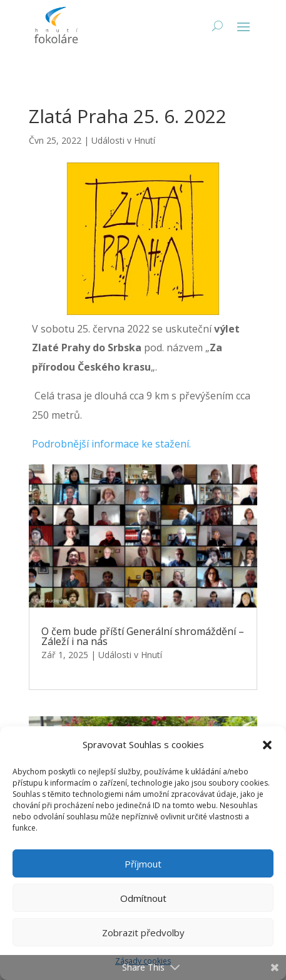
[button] (267, 745)
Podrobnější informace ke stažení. (111, 444)
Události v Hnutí (123, 140)
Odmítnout (143, 898)
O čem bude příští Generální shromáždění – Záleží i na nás (143, 636)
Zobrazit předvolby (143, 932)
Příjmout (143, 864)
